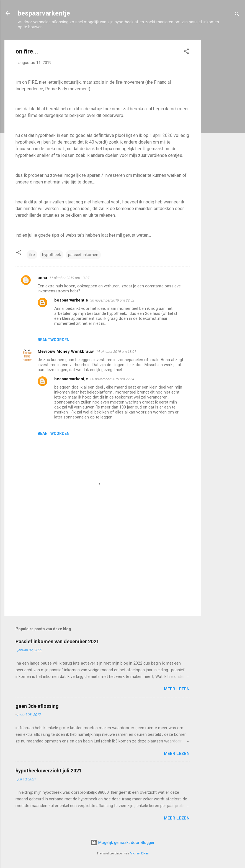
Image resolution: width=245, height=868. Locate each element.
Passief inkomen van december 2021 (57, 641)
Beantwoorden (54, 340)
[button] (186, 52)
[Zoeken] (237, 15)
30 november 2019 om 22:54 (112, 379)
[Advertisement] (223, 123)
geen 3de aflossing (37, 706)
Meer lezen (177, 689)
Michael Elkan (139, 853)
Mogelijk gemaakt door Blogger (122, 843)
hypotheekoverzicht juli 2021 (49, 771)
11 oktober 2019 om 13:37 (69, 278)
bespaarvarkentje (44, 13)
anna (42, 278)
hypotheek (51, 255)
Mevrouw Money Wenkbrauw (66, 351)
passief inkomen (83, 255)
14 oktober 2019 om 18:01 (116, 352)
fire (32, 255)
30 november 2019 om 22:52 (112, 300)
